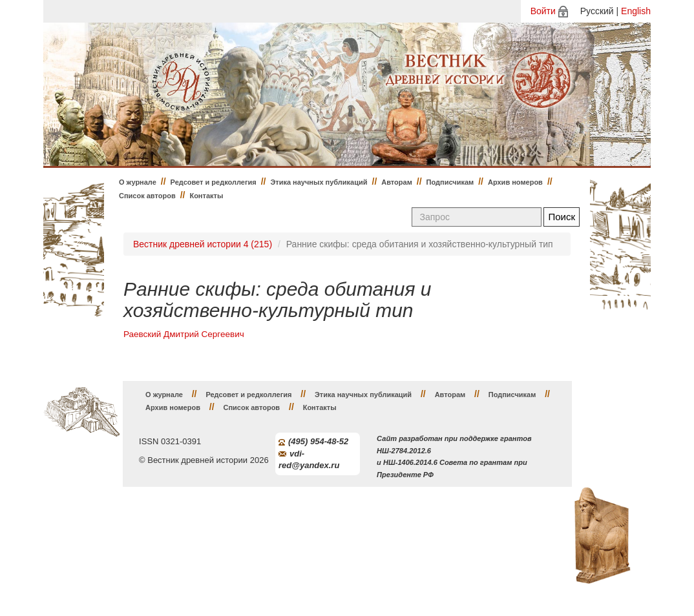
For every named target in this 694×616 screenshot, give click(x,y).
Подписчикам (450, 182)
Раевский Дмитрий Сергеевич (184, 334)
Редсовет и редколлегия (214, 182)
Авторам (397, 182)
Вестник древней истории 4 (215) (203, 244)
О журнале (138, 182)
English (636, 11)
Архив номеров (515, 182)
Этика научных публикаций (319, 182)
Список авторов (147, 196)
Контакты (206, 196)
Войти (543, 11)
